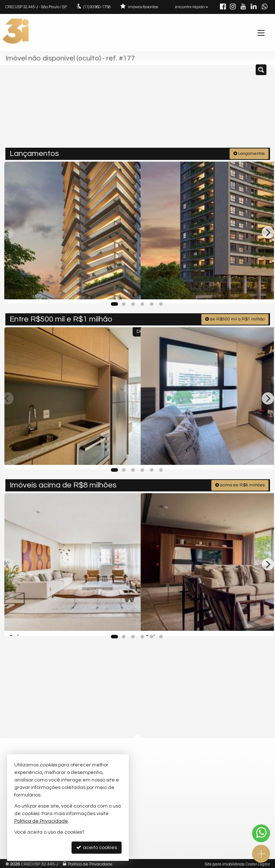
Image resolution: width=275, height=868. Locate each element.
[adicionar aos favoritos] (127, 291)
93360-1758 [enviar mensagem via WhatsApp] (97, 7)
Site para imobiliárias (225, 862)
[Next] (268, 231)
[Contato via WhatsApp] (261, 833)
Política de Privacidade (90, 862)
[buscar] (254, 109)
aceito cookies (97, 847)
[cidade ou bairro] (201, 109)
